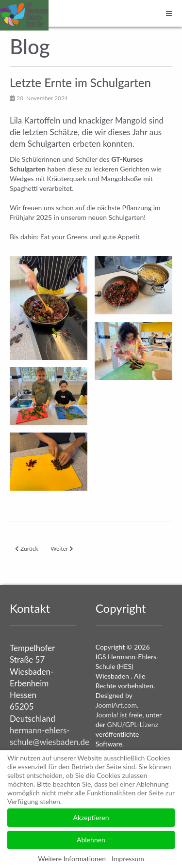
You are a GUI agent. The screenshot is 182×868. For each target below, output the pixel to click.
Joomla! (107, 715)
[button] (49, 308)
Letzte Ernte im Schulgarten (80, 83)
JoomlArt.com (116, 705)
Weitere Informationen (72, 859)
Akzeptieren (91, 817)
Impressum (128, 859)
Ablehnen (91, 840)
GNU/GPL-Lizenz (132, 724)
